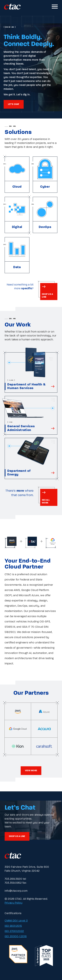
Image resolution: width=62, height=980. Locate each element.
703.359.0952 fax (15, 883)
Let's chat (14, 104)
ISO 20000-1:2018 (16, 937)
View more (31, 771)
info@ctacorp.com (16, 891)
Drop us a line (17, 836)
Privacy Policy (14, 903)
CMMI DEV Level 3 (16, 921)
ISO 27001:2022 (14, 931)
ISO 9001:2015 (13, 926)
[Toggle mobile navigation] (55, 7)
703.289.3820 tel (15, 879)
